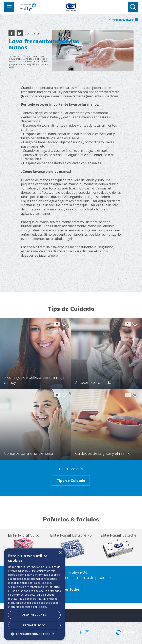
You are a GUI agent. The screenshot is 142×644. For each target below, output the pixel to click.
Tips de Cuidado (71, 480)
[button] (34, 634)
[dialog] (34, 594)
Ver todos (71, 589)
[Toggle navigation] (9, 7)
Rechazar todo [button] (34, 625)
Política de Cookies (40, 583)
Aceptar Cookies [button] (34, 615)
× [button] (60, 553)
